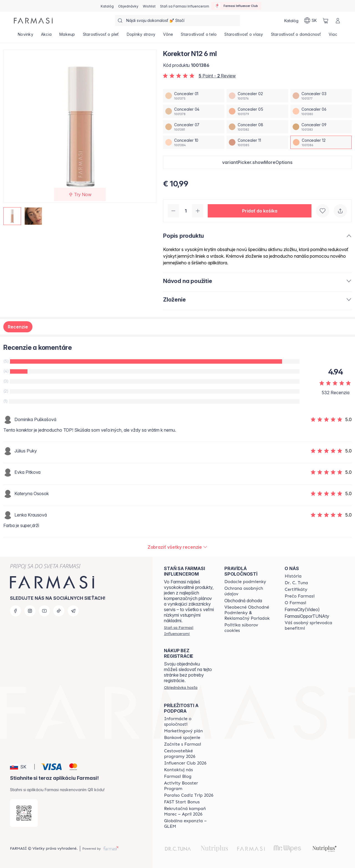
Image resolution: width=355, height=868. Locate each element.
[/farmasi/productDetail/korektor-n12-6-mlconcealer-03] (321, 96)
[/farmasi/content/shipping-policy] (245, 582)
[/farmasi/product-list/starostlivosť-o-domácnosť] (296, 36)
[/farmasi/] (33, 21)
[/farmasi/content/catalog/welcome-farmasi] (310, 626)
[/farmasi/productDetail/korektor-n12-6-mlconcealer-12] (321, 142)
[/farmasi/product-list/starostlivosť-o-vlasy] (244, 36)
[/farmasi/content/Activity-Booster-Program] (189, 786)
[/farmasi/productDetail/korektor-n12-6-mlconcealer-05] (257, 111)
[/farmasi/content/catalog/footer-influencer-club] (185, 763)
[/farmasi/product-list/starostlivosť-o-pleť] (101, 36)
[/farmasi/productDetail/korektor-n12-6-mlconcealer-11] (257, 142)
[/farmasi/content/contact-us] (178, 770)
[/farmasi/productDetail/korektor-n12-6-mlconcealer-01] (194, 96)
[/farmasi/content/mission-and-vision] (296, 583)
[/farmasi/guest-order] (181, 687)
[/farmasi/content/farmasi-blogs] (178, 776)
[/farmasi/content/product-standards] (296, 589)
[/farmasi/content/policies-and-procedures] (250, 591)
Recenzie (18, 327)
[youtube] (44, 611)
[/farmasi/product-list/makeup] (67, 36)
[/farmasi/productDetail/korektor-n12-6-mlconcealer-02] (257, 96)
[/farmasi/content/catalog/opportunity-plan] (183, 731)
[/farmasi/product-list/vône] (168, 36)
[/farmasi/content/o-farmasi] (295, 603)
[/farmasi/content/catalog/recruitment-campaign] (189, 811)
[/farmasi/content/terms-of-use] (250, 613)
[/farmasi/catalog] (107, 6)
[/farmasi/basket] (326, 21)
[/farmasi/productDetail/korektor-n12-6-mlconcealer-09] (321, 127)
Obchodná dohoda (243, 601)
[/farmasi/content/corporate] (189, 722)
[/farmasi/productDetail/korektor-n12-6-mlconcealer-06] (321, 111)
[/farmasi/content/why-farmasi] (300, 596)
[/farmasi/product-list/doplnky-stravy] (141, 36)
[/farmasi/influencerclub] (236, 6)
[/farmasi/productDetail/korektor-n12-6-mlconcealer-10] (194, 142)
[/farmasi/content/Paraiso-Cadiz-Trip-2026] (189, 795)
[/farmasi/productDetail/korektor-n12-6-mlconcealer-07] (194, 127)
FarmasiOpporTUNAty (307, 616)
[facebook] (16, 611)
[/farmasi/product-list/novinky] (26, 36)
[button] (257, 162)
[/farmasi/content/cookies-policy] (250, 628)
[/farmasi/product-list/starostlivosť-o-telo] (199, 36)
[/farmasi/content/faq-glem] (189, 824)
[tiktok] (59, 611)
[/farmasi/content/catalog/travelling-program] (189, 754)
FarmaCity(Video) (302, 609)
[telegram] (73, 611)
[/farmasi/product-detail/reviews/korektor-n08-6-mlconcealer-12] (178, 547)
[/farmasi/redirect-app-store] (24, 813)
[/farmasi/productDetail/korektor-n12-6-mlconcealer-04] (194, 111)
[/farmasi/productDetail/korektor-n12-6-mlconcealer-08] (257, 127)
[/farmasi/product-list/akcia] (46, 36)
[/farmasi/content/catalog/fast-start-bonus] (182, 802)
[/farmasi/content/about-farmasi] (293, 576)
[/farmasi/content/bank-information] (182, 738)
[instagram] (30, 611)
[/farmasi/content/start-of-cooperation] (182, 744)
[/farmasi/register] (128, 6)
